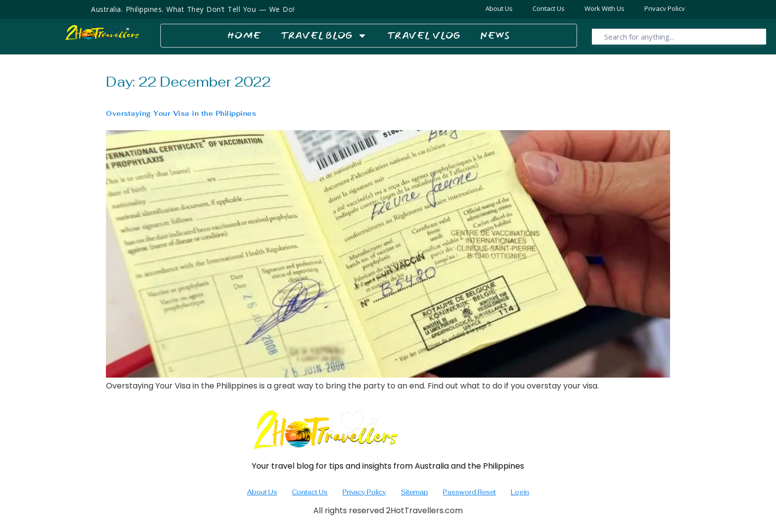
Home (244, 35)
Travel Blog (324, 36)
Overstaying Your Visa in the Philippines (181, 114)
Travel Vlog (424, 35)
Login (520, 492)
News (495, 35)
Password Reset (469, 492)
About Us (262, 492)
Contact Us (310, 492)
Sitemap (414, 492)
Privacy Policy (364, 492)
